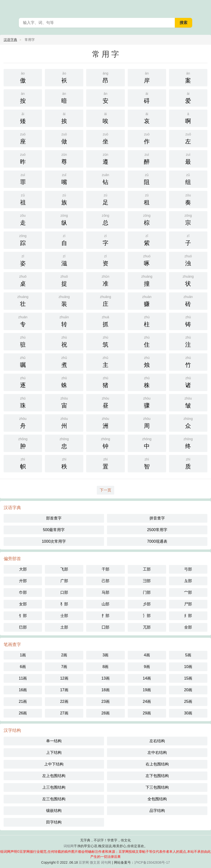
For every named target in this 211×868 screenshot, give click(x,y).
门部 (147, 592)
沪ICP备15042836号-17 (152, 862)
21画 (23, 701)
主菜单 (204, 7)
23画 (105, 701)
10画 (188, 667)
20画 (188, 690)
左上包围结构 (54, 776)
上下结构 (54, 753)
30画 (188, 713)
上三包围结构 (54, 787)
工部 (147, 569)
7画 (64, 667)
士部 (64, 616)
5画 (188, 655)
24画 (147, 701)
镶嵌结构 (54, 811)
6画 (23, 667)
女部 (23, 604)
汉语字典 (10, 40)
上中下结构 (54, 764)
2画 (64, 655)
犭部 (64, 604)
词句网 (106, 862)
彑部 (188, 581)
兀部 (147, 627)
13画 (105, 678)
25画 (188, 701)
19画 (147, 690)
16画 (23, 690)
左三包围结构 (54, 799)
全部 (188, 627)
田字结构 (54, 822)
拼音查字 (157, 518)
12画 (64, 678)
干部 (105, 569)
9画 (147, 667)
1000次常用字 (54, 541)
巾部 (23, 592)
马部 (105, 592)
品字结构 (157, 811)
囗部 (105, 627)
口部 (64, 592)
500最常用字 (54, 530)
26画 (23, 713)
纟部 (188, 616)
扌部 (105, 616)
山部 (105, 604)
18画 (105, 690)
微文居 (95, 862)
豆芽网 (84, 862)
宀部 (188, 592)
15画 (188, 678)
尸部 (188, 604)
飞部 (64, 569)
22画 (64, 701)
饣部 (23, 616)
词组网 (69, 846)
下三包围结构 (157, 787)
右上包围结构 (157, 764)
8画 (106, 667)
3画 (106, 655)
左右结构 (157, 741)
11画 (23, 678)
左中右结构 (157, 753)
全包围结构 (157, 799)
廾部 (23, 581)
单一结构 (54, 741)
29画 (147, 713)
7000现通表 (157, 541)
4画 (147, 655)
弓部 (188, 569)
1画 (23, 655)
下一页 (105, 490)
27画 (64, 713)
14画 (147, 678)
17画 (64, 690)
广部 (64, 581)
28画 (105, 713)
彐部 (147, 581)
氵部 (147, 616)
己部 (105, 581)
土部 (64, 627)
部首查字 (54, 518)
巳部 (23, 627)
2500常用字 (157, 530)
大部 (23, 569)
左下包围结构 (157, 776)
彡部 (147, 604)
